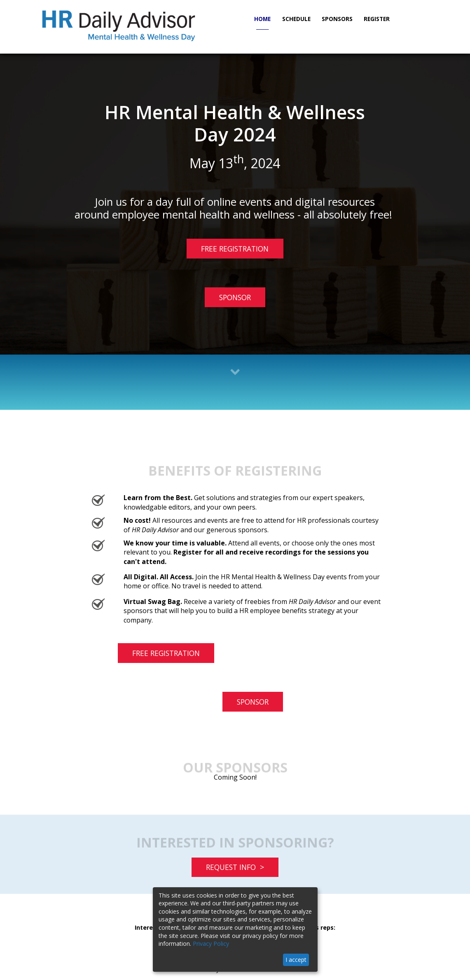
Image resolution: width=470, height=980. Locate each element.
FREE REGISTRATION (228, 251)
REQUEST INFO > (235, 867)
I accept (296, 960)
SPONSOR (235, 297)
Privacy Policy (211, 944)
